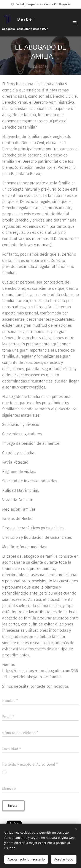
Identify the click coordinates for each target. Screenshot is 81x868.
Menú (75, 23)
